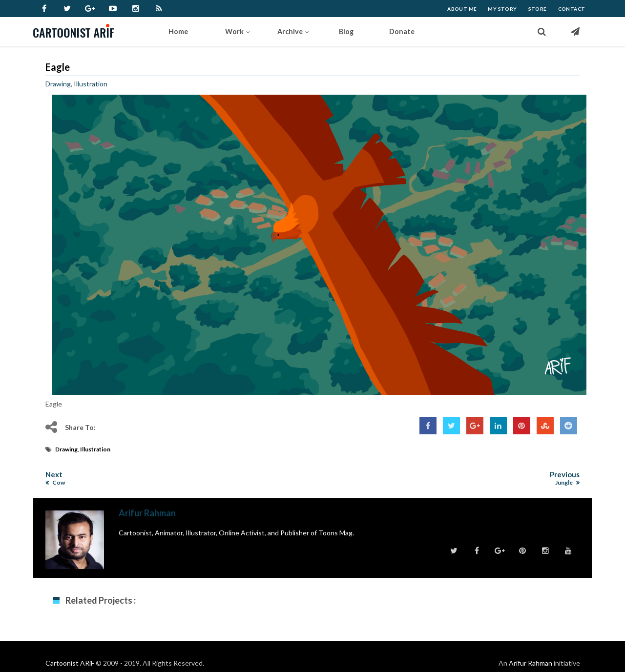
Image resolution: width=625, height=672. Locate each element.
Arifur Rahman (531, 663)
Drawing (58, 84)
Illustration (91, 84)
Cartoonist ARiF (70, 663)
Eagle (58, 67)
